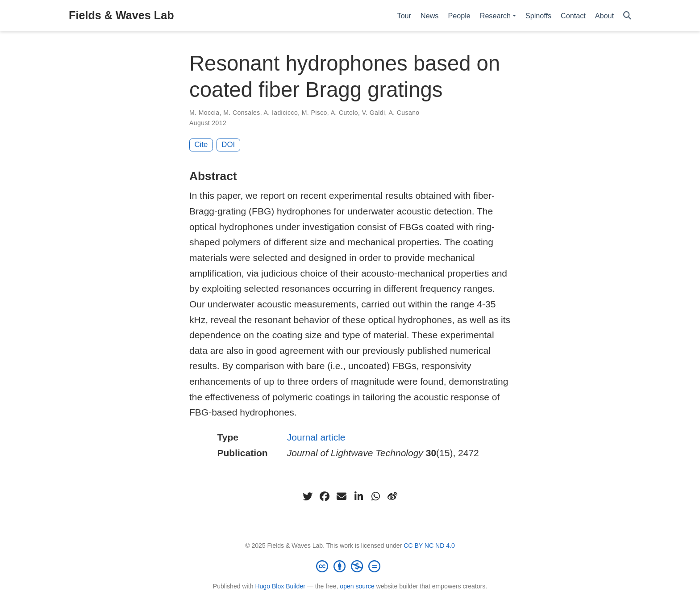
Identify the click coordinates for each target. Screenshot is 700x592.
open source (357, 586)
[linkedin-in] (358, 496)
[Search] (627, 16)
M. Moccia (204, 113)
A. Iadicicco (281, 113)
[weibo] (392, 496)
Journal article (316, 437)
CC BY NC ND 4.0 (429, 546)
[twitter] (308, 496)
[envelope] (342, 496)
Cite (201, 145)
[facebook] (325, 496)
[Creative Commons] (350, 566)
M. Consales (242, 113)
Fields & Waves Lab (121, 15)
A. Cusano (404, 113)
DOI (228, 145)
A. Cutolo (344, 113)
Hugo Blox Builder (280, 586)
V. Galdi (374, 113)
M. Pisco (315, 113)
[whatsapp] (375, 496)
